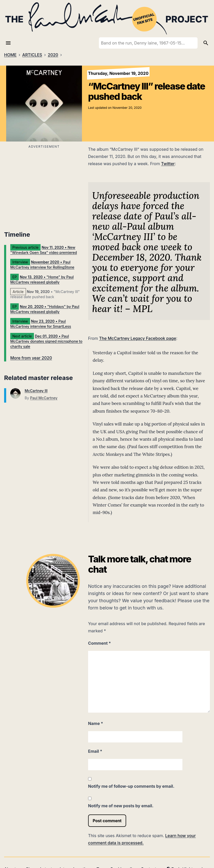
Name (96, 723)
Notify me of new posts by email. (121, 806)
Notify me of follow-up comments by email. (131, 786)
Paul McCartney (44, 398)
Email (95, 751)
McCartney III (36, 391)
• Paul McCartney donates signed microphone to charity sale (46, 341)
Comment (100, 643)
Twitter (168, 164)
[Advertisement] (44, 186)
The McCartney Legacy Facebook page (138, 338)
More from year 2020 (31, 358)
